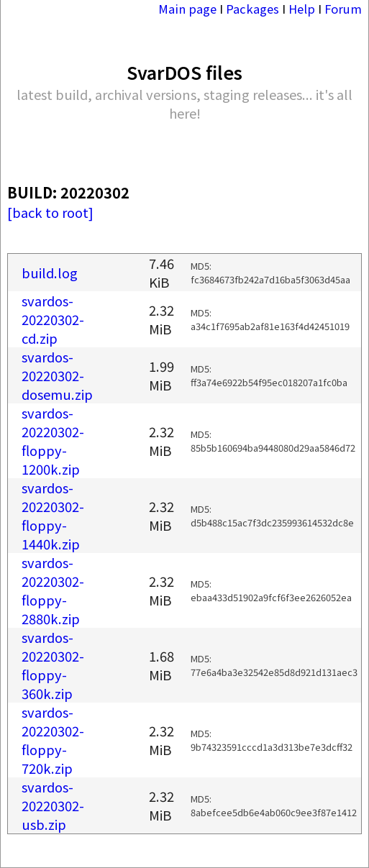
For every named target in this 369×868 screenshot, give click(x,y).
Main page (187, 9)
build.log (50, 273)
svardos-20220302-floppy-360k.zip (53, 665)
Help (302, 9)
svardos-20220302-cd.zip (53, 319)
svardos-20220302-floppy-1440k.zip (53, 516)
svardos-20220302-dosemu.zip (57, 375)
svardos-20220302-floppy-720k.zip (53, 740)
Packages (252, 9)
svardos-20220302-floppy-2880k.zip (53, 590)
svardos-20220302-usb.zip (53, 805)
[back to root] (50, 212)
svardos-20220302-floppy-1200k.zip (53, 441)
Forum (343, 9)
